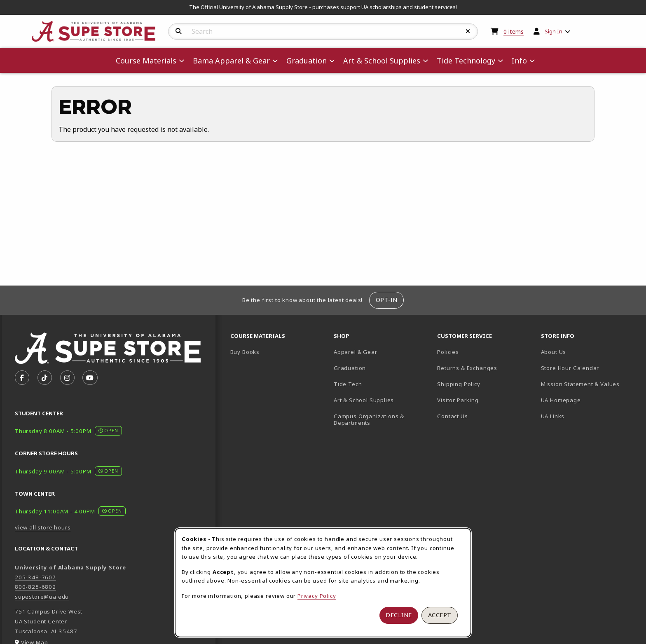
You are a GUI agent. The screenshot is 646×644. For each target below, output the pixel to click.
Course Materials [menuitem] (146, 61)
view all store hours (43, 527)
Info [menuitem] (519, 61)
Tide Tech (348, 384)
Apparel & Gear (356, 352)
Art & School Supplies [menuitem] (382, 61)
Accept (440, 615)
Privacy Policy (317, 596)
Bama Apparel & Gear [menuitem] (231, 61)
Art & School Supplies (364, 400)
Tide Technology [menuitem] (466, 61)
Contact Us (452, 416)
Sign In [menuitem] (554, 31)
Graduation (350, 368)
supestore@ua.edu (42, 597)
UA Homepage (589, 400)
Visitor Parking (458, 400)
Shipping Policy (459, 384)
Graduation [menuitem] (307, 61)
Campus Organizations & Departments (381, 420)
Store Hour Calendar (589, 368)
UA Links (553, 416)
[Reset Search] (468, 31)
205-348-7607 (35, 577)
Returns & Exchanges (467, 368)
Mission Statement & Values (580, 384)
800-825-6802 (35, 587)
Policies (448, 352)
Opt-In (387, 300)
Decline (399, 615)
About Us (554, 352)
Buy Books (245, 352)
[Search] (179, 31)
